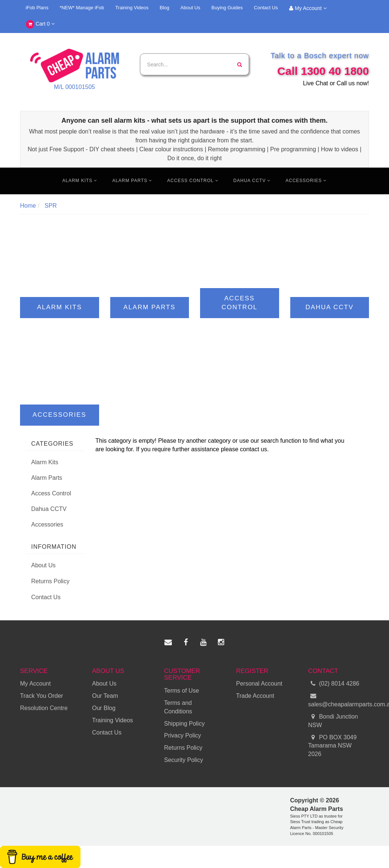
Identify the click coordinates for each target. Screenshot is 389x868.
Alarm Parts (132, 181)
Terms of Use (182, 691)
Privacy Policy (183, 735)
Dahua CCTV (252, 181)
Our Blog (104, 708)
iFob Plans (37, 8)
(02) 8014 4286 (334, 684)
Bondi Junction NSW (333, 720)
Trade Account (255, 696)
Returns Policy (50, 581)
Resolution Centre (44, 708)
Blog (164, 8)
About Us (190, 8)
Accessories (306, 181)
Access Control (193, 181)
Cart (40, 24)
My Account (308, 8)
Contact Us (266, 8)
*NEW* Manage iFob (82, 8)
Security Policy (184, 760)
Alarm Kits (80, 181)
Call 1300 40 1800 (323, 71)
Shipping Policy (184, 724)
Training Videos (132, 8)
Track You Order (42, 696)
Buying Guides (227, 8)
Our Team (105, 696)
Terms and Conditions (178, 707)
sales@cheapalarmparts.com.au (339, 700)
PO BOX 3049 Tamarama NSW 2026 (332, 745)
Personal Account (259, 684)
